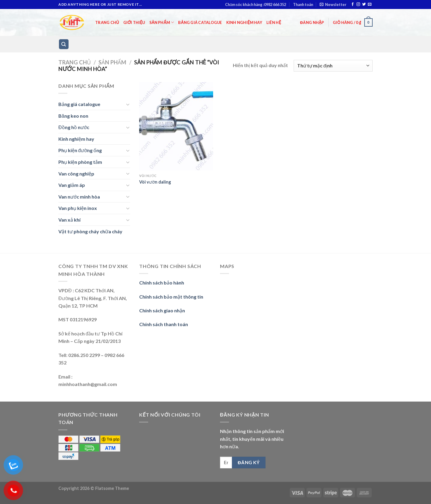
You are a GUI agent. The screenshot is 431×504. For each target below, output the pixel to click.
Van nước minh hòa (79, 197)
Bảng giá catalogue (200, 22)
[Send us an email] (370, 4)
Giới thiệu (134, 22)
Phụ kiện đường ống (80, 150)
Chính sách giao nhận (162, 310)
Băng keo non (73, 116)
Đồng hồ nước (74, 127)
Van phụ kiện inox (78, 208)
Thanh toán (303, 4)
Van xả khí (69, 220)
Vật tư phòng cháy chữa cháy (90, 231)
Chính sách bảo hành (162, 283)
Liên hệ (274, 22)
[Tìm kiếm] (64, 44)
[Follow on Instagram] (358, 4)
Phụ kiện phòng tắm (80, 162)
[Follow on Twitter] (364, 4)
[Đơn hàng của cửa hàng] (333, 66)
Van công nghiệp (76, 174)
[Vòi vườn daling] (176, 126)
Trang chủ (107, 22)
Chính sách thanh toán (164, 324)
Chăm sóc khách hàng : (256, 4)
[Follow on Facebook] (353, 4)
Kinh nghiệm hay (244, 22)
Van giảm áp (72, 185)
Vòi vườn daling (155, 182)
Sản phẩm (162, 22)
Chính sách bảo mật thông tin (171, 297)
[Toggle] (128, 104)
